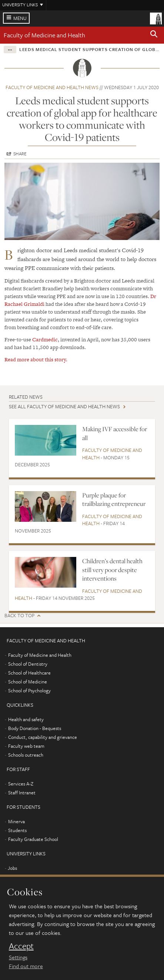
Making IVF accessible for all (115, 433)
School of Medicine (28, 682)
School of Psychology (29, 690)
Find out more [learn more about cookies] (26, 966)
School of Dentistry (28, 664)
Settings (18, 957)
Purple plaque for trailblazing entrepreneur (114, 499)
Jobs (12, 868)
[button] (154, 35)
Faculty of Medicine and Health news (52, 87)
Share (20, 153)
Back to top (19, 616)
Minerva (16, 821)
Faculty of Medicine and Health (44, 35)
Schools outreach (26, 755)
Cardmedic (45, 339)
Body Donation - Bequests (35, 728)
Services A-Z (21, 784)
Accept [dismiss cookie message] (21, 946)
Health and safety (26, 719)
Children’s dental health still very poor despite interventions (112, 570)
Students (17, 830)
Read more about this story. (36, 359)
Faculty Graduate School (33, 839)
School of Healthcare (29, 673)
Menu (20, 18)
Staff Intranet (22, 793)
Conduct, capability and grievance (43, 737)
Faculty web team (26, 746)
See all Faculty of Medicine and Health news (64, 406)
